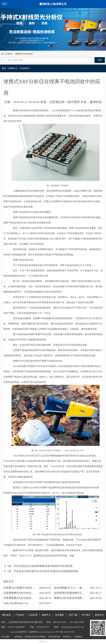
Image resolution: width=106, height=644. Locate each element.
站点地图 (5, 637)
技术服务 (60, 615)
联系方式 (99, 615)
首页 (4, 68)
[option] (53, 29)
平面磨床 (78, 637)
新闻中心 (13, 68)
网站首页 (7, 615)
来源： (45, 102)
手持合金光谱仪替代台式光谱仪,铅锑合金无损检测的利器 (46, 571)
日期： (9, 102)
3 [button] (54, 46)
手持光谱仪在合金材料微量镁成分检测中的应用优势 (43, 566)
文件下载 (73, 615)
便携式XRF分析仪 (24, 54)
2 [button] (52, 46)
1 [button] (49, 46)
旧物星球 (43, 642)
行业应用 (33, 615)
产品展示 (20, 615)
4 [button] (57, 46)
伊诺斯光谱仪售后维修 (35, 637)
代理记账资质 (54, 637)
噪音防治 (67, 637)
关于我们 (86, 615)
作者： (85, 102)
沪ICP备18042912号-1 (65, 632)
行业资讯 (24, 68)
